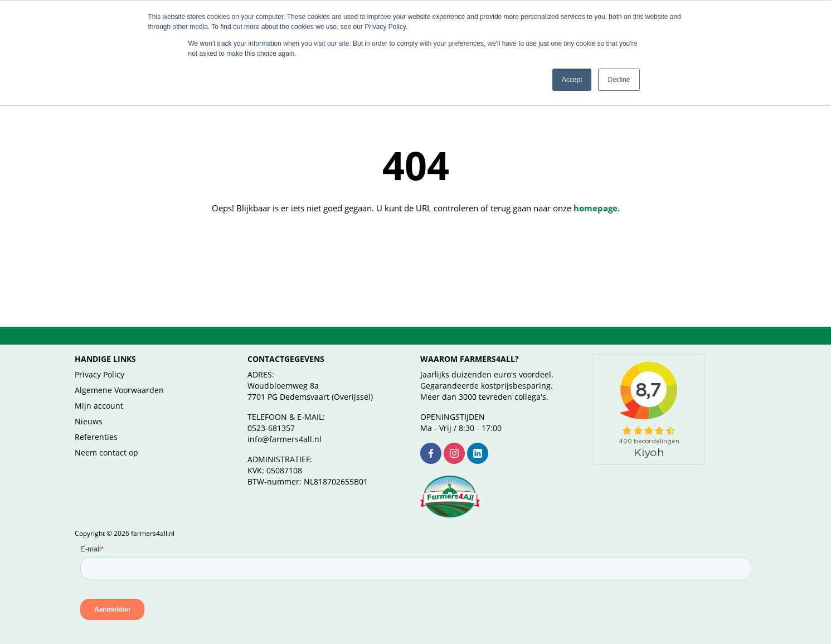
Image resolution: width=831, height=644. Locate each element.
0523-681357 (271, 415)
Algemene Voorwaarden (119, 377)
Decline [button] (619, 80)
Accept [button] (572, 80)
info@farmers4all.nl (285, 426)
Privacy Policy (99, 361)
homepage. (597, 195)
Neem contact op (106, 439)
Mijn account (99, 392)
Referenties (96, 423)
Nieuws (89, 408)
